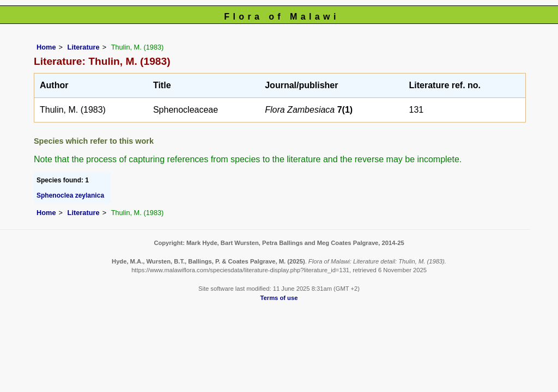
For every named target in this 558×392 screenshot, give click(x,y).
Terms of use (279, 298)
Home (46, 47)
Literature (84, 47)
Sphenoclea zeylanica (70, 195)
